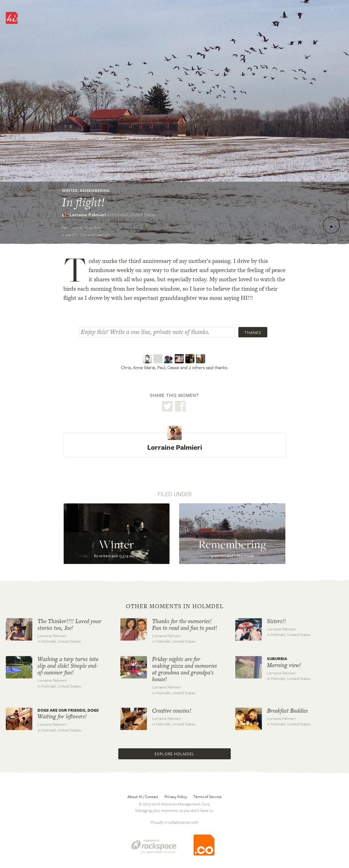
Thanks (253, 332)
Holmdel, (134, 215)
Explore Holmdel (174, 754)
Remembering (95, 191)
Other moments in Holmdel (175, 606)
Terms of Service (207, 797)
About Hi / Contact (143, 797)
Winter (70, 191)
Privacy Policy (176, 797)
